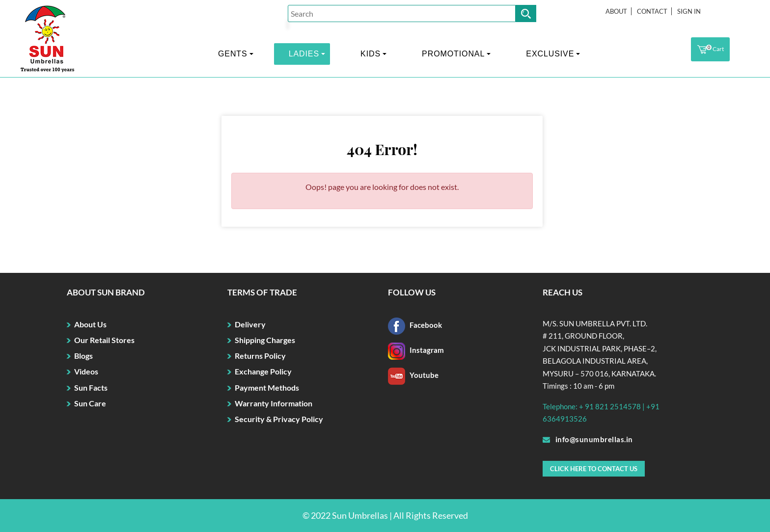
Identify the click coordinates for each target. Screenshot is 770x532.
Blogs (83, 356)
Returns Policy (260, 356)
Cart (710, 50)
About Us (90, 324)
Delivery (250, 324)
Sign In (689, 11)
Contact (652, 11)
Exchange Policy (263, 371)
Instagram (416, 350)
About (616, 11)
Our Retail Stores (104, 340)
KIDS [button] (371, 54)
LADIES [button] (304, 54)
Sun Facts (91, 387)
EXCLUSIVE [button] (550, 54)
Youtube (413, 375)
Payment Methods (267, 387)
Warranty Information (274, 403)
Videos (86, 371)
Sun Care (90, 403)
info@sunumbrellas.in (588, 439)
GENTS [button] (233, 54)
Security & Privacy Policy (279, 419)
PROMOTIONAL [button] (453, 54)
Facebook (415, 325)
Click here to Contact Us (594, 469)
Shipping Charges (265, 340)
